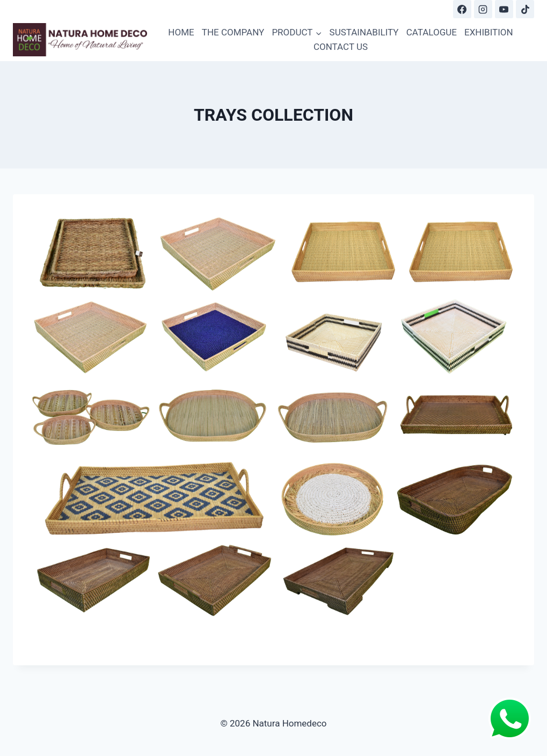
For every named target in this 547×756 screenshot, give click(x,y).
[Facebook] (462, 9)
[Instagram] (483, 9)
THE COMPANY (233, 32)
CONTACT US (341, 47)
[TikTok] (525, 9)
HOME (181, 32)
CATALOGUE (432, 32)
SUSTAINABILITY (364, 32)
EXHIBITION (489, 32)
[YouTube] (504, 9)
